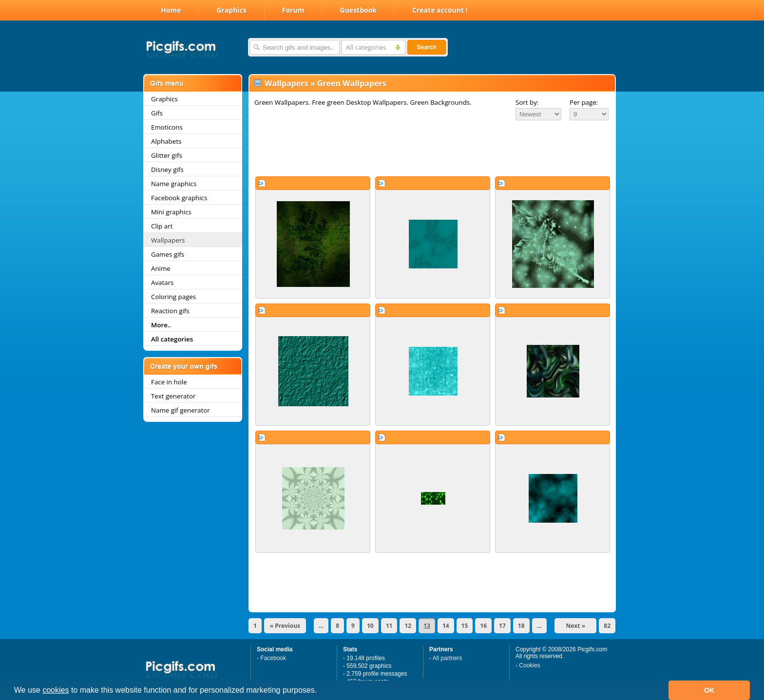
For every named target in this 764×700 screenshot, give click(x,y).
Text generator (173, 396)
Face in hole (169, 382)
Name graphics (174, 184)
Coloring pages (173, 297)
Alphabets (166, 141)
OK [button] (709, 690)
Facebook (273, 658)
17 (502, 626)
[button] (321, 691)
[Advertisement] (432, 148)
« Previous (285, 626)
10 (370, 626)
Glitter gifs (167, 155)
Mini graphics (171, 212)
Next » (576, 626)
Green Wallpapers (352, 83)
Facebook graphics (179, 198)
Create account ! (440, 10)
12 (408, 626)
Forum (293, 10)
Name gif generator (181, 410)
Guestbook (359, 10)
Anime (161, 268)
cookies (56, 690)
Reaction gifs (170, 311)
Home (171, 10)
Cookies (529, 665)
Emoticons (167, 127)
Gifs (157, 113)
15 (465, 626)
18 (521, 626)
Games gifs (168, 254)
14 (446, 626)
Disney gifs (167, 170)
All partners (448, 658)
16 (483, 626)
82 (607, 626)
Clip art (162, 226)
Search (426, 47)
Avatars (162, 283)
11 (389, 626)
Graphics (231, 10)
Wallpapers (168, 240)
